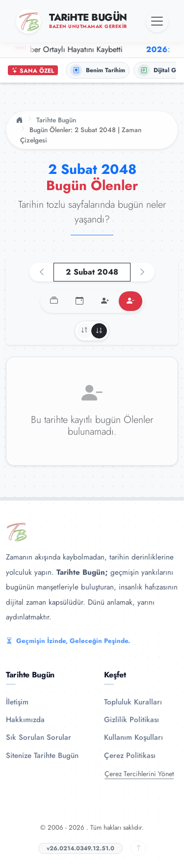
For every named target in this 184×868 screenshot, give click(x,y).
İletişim (17, 702)
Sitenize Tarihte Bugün (42, 756)
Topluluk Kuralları (133, 702)
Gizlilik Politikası (131, 720)
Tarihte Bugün (56, 120)
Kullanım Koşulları (133, 737)
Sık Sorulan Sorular (39, 737)
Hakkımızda (25, 720)
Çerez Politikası (130, 756)
